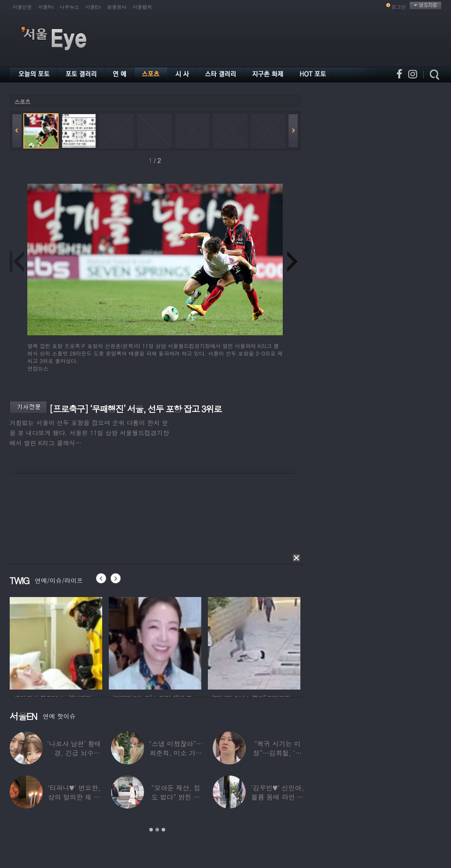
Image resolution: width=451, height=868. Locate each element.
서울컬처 (142, 7)
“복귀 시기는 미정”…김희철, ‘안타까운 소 (277, 753)
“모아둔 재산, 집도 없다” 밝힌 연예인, (176, 797)
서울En (93, 7)
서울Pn (46, 7)
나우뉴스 (70, 7)
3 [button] (163, 830)
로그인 (399, 7)
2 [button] (157, 830)
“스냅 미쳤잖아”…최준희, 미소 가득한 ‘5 (176, 753)
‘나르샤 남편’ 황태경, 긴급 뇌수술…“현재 (74, 753)
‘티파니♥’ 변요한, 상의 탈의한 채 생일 (74, 797)
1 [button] (151, 830)
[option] (56, 642)
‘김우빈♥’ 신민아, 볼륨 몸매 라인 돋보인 (277, 797)
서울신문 (22, 7)
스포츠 (22, 102)
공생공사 (117, 7)
